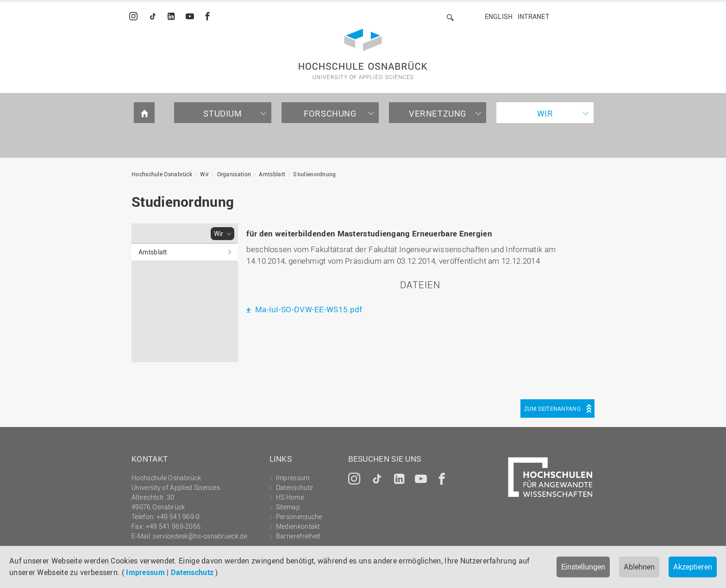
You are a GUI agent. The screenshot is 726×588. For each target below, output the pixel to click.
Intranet (533, 16)
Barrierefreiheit (298, 536)
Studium (222, 113)
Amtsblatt (272, 174)
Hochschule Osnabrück (162, 174)
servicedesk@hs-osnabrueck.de (200, 536)
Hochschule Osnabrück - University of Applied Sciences (363, 54)
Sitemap (288, 507)
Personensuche (299, 517)
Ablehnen (639, 567)
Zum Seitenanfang (552, 409)
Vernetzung (438, 113)
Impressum (145, 572)
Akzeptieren (693, 567)
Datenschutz (192, 572)
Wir (545, 113)
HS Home (290, 497)
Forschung (330, 113)
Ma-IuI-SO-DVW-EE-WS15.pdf (308, 309)
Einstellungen (583, 567)
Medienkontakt (298, 526)
